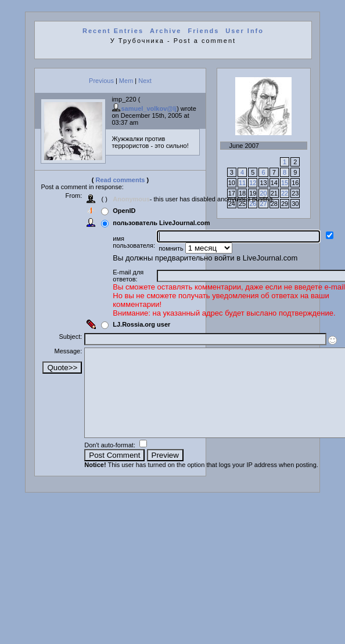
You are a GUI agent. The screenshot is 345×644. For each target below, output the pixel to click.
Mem (126, 81)
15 (285, 183)
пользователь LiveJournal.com (161, 223)
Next (145, 81)
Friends (204, 31)
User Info (245, 31)
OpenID (124, 211)
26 (253, 204)
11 (242, 183)
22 (285, 193)
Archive (166, 31)
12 (253, 183)
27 (263, 204)
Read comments (121, 180)
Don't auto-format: (111, 462)
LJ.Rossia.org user (141, 324)
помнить (172, 248)
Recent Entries (113, 31)
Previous (101, 81)
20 (263, 193)
